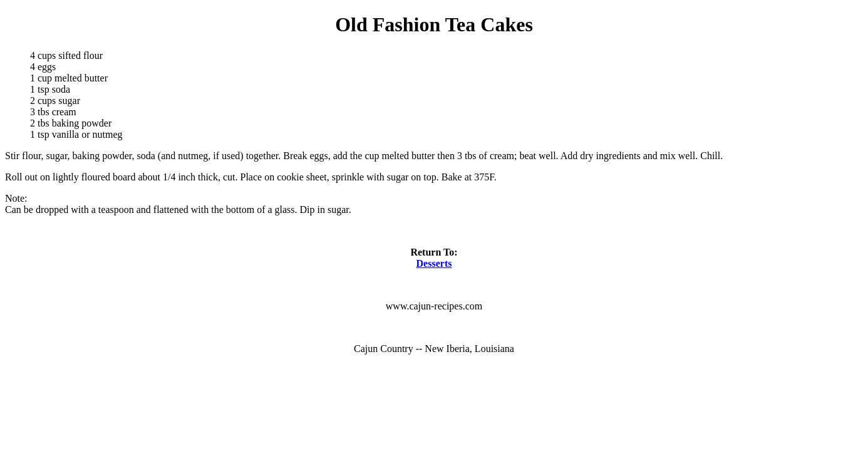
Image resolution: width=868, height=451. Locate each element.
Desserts (434, 263)
